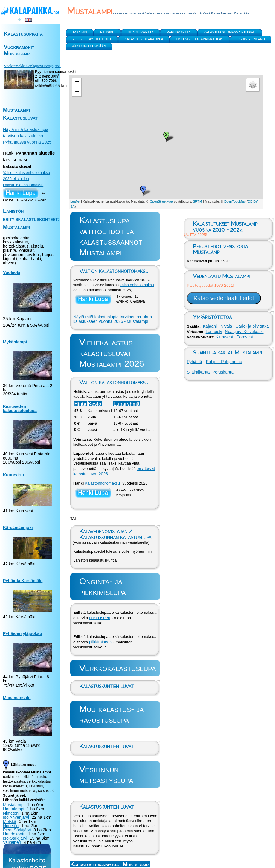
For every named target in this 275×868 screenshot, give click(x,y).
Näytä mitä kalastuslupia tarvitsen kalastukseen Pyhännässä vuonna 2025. (28, 136)
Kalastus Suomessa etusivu (230, 32)
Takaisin (80, 32)
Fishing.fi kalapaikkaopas (200, 39)
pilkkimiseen (100, 642)
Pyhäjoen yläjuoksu (23, 633)
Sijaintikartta (198, 372)
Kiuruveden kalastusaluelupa (20, 408)
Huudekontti (14, 834)
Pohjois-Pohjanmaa (224, 362)
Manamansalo (17, 698)
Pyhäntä (194, 362)
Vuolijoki (12, 272)
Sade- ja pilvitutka (252, 326)
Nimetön (11, 813)
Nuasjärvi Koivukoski (244, 332)
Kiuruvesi (224, 337)
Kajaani (210, 326)
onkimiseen (100, 618)
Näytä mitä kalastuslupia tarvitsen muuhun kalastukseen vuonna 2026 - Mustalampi (113, 319)
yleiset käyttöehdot (92, 39)
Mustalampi (14, 805)
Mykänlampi (15, 342)
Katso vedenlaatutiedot (224, 298)
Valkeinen (12, 842)
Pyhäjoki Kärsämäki (23, 581)
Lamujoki (214, 332)
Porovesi (245, 337)
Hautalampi (14, 809)
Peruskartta (223, 372)
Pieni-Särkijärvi (17, 830)
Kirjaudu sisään (89, 45)
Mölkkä (10, 821)
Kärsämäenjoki (18, 528)
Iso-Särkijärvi (15, 838)
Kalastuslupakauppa (144, 39)
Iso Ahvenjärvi (16, 817)
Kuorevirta (13, 475)
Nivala (226, 326)
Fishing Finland (251, 39)
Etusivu (107, 32)
